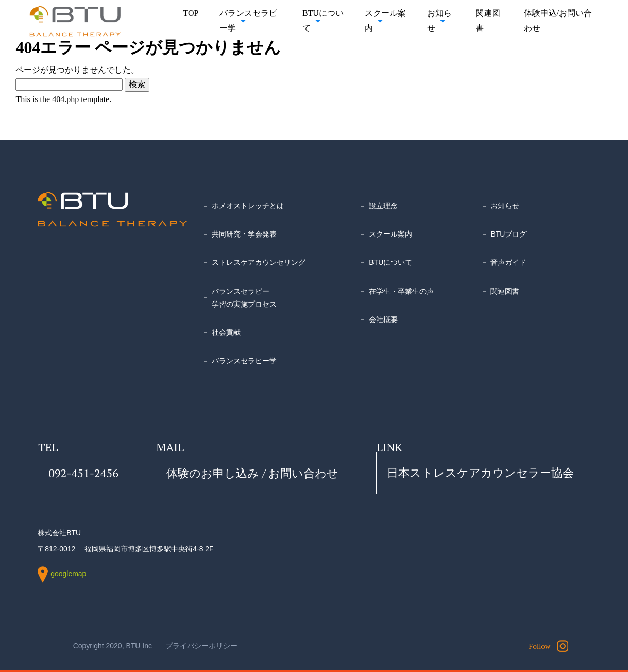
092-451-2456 (83, 473)
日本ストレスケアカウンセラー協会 (480, 473)
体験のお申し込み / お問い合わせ (252, 473)
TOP (191, 13)
